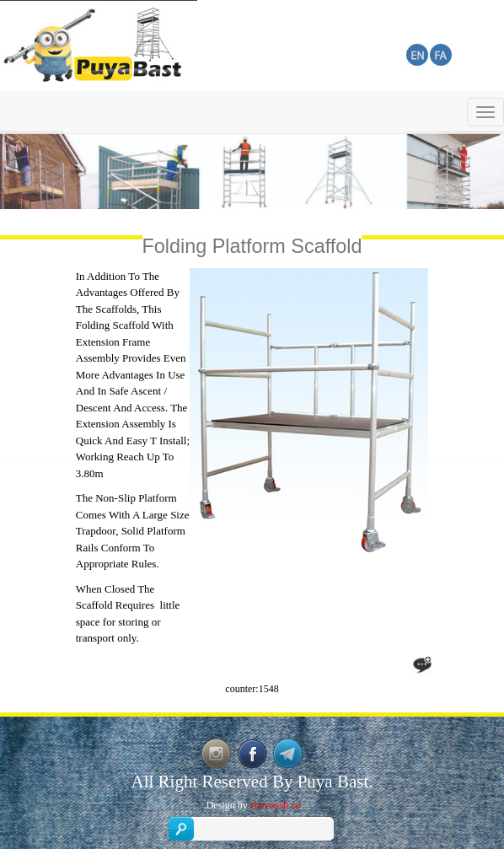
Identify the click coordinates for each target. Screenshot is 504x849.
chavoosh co (276, 805)
